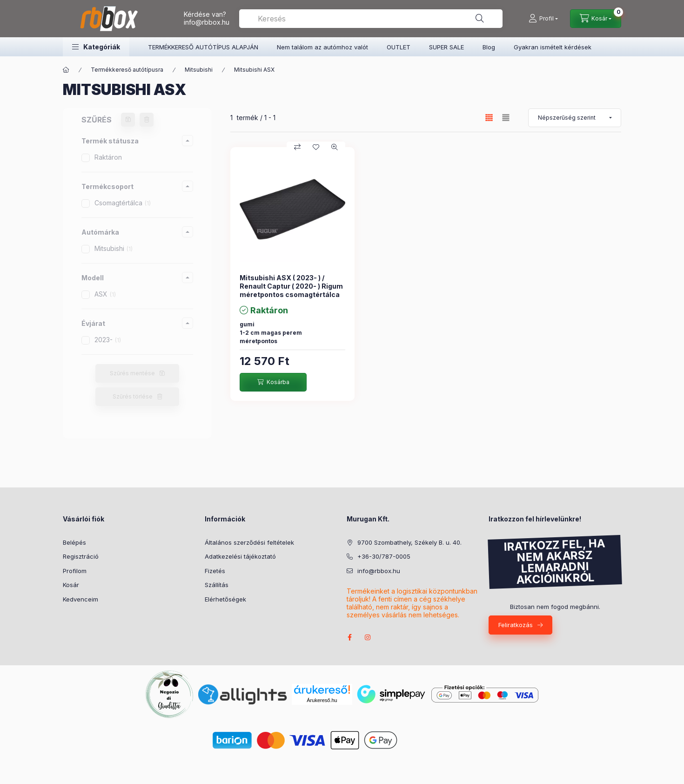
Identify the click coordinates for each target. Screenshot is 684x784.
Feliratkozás (516, 625)
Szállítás (217, 585)
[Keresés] (480, 19)
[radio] (506, 118)
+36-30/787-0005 (384, 556)
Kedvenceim (80, 599)
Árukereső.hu (322, 700)
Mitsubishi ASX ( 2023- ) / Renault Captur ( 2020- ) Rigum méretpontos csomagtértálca (291, 286)
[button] (96, 47)
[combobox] (371, 19)
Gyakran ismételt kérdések (553, 47)
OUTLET (399, 47)
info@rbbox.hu (207, 22)
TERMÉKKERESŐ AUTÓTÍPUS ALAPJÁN (203, 47)
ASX (105, 294)
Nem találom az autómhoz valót (322, 47)
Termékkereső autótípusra (127, 70)
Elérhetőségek (225, 599)
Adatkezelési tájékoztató (240, 556)
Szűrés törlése (133, 396)
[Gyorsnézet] (335, 147)
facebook (349, 637)
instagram (368, 637)
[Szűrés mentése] (128, 120)
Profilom (75, 571)
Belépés (74, 542)
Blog (489, 47)
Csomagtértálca (123, 203)
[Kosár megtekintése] (596, 19)
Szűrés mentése (132, 373)
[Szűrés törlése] (147, 120)
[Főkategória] (66, 70)
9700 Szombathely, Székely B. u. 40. (409, 542)
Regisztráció (81, 556)
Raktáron (108, 157)
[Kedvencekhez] (316, 147)
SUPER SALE (446, 47)
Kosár (71, 585)
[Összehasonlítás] (297, 147)
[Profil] (543, 19)
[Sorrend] (575, 118)
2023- (108, 340)
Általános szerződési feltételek (249, 542)
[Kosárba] (273, 382)
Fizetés (215, 571)
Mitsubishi (199, 70)
